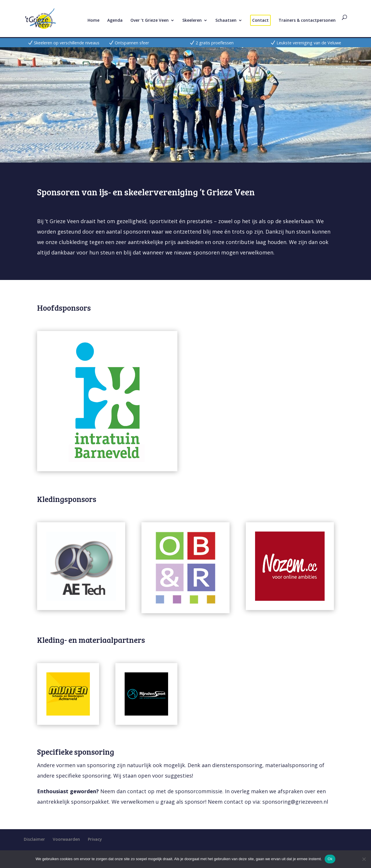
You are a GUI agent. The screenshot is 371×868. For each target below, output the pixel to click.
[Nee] (364, 859)
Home (93, 21)
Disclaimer (34, 839)
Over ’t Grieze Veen (150, 21)
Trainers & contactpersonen (307, 21)
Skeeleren (192, 21)
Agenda (115, 21)
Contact (260, 20)
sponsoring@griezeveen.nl (295, 802)
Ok (330, 859)
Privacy (95, 839)
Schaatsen (226, 21)
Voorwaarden (66, 839)
